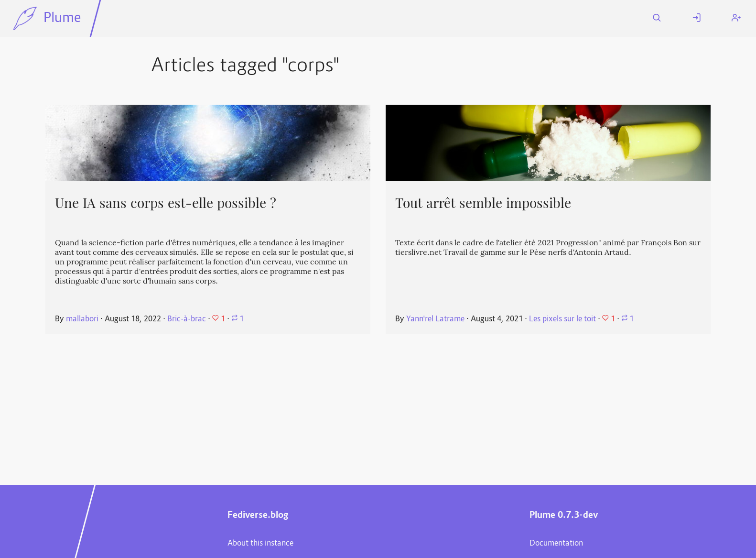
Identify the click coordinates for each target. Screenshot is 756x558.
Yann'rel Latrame (435, 319)
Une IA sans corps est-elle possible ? (166, 203)
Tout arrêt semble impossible (483, 203)
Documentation (556, 544)
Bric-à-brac (187, 319)
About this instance (260, 544)
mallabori (82, 319)
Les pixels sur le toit (562, 319)
